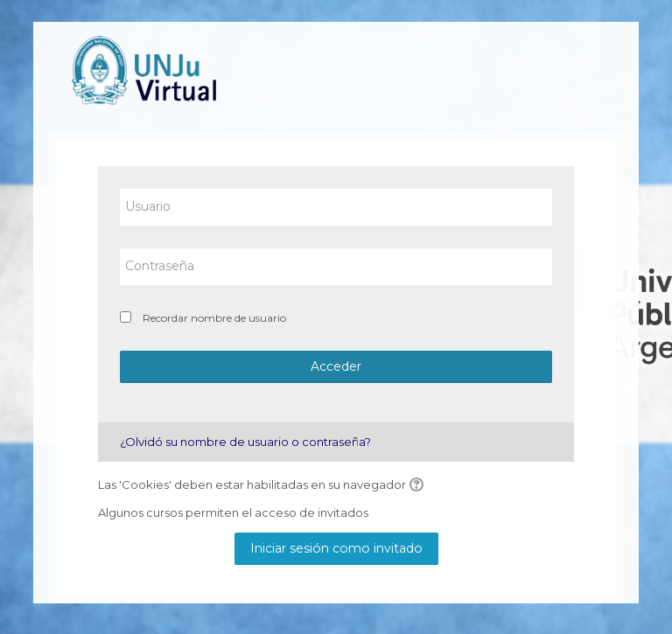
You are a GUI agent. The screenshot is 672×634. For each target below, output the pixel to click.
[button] (419, 485)
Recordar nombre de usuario (214, 318)
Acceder (336, 366)
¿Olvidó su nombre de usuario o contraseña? (245, 442)
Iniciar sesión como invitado (336, 548)
